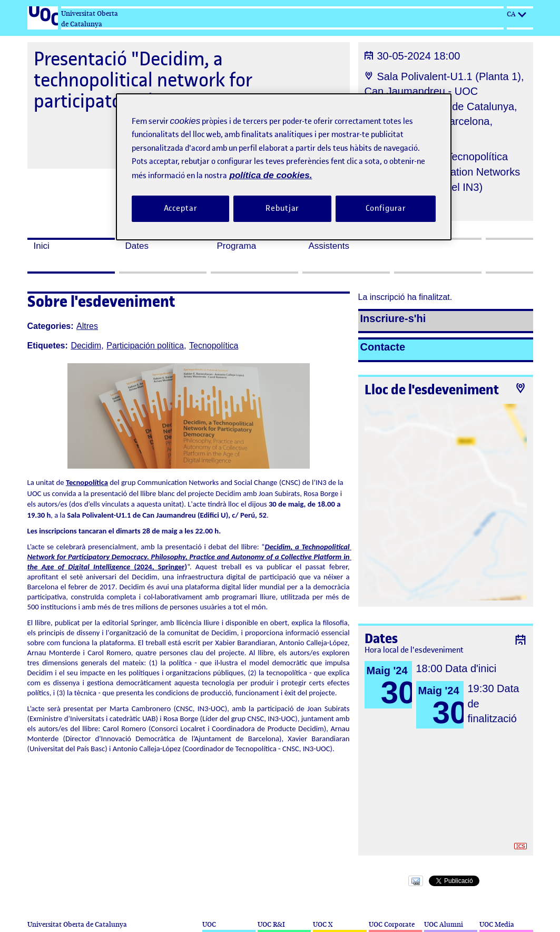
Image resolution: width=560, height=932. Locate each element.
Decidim (86, 346)
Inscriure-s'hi (393, 318)
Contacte (383, 347)
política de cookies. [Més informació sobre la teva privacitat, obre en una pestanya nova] (271, 175)
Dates (137, 246)
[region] (284, 167)
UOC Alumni (444, 924)
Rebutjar (282, 208)
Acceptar (181, 208)
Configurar (386, 208)
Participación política (145, 346)
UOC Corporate (392, 924)
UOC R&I (271, 924)
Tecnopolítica (214, 346)
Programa (237, 246)
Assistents (329, 246)
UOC (209, 924)
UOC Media (497, 924)
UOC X (323, 924)
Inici (42, 246)
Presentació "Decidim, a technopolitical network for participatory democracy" (143, 80)
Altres (87, 326)
